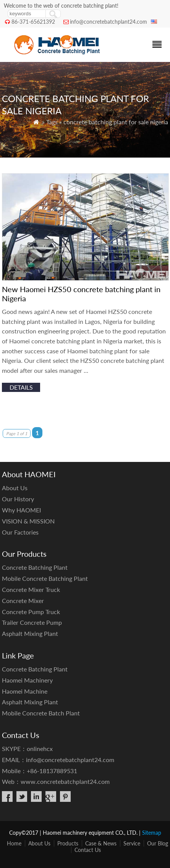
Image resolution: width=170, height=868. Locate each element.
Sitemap (152, 833)
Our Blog (158, 843)
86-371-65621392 (33, 22)
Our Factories (20, 532)
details (21, 387)
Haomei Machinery (27, 680)
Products (68, 843)
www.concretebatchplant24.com (65, 781)
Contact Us (88, 850)
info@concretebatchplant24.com (108, 22)
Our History (18, 499)
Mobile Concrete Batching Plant (45, 578)
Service (132, 843)
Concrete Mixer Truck (31, 589)
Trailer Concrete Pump (32, 622)
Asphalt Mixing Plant (30, 633)
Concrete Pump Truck (31, 612)
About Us (15, 488)
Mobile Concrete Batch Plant (41, 713)
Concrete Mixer (23, 601)
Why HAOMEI (21, 510)
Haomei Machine (25, 691)
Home (14, 843)
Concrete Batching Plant (35, 567)
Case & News (101, 843)
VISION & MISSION (28, 521)
